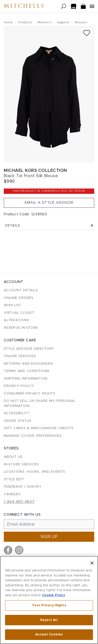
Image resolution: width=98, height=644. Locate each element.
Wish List (13, 305)
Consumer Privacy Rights (29, 394)
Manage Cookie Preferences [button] (33, 436)
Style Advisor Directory (29, 349)
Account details (21, 290)
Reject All (49, 620)
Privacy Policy (19, 386)
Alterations (16, 320)
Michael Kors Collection (35, 170)
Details (49, 226)
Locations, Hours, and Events (35, 472)
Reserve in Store (21, 328)
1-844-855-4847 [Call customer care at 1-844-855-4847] (19, 502)
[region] (49, 600)
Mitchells (24, 6)
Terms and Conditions (27, 371)
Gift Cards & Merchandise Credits (39, 428)
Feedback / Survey (23, 487)
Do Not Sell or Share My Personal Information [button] (40, 403)
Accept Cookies (49, 635)
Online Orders (19, 298)
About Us (13, 457)
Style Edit (14, 479)
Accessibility (17, 413)
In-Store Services (21, 464)
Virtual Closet (19, 313)
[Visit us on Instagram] (19, 550)
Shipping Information (26, 379)
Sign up (49, 537)
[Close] (92, 563)
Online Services (20, 356)
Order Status (18, 421)
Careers (12, 494)
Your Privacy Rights (49, 605)
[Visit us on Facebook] (8, 550)
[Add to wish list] (87, 33)
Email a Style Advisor (49, 203)
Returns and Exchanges (28, 364)
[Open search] (64, 6)
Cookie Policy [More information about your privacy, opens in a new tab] (54, 595)
